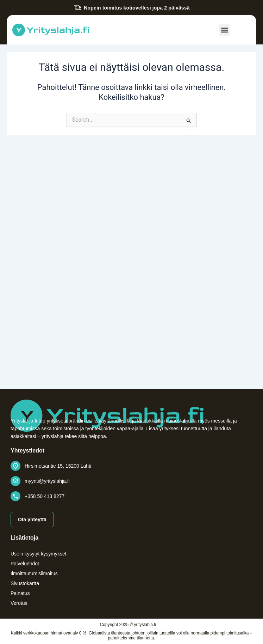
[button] (224, 30)
